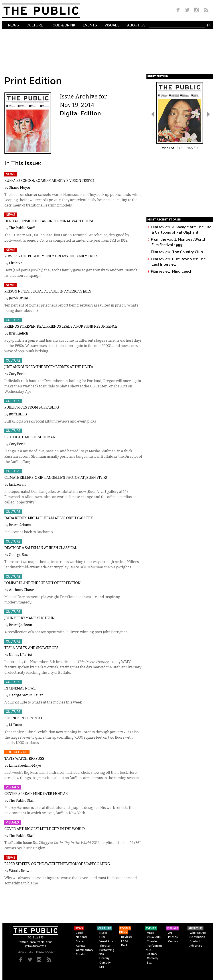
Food (125, 941)
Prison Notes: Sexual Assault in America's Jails (48, 291)
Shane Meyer (20, 187)
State (80, 941)
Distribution (197, 937)
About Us (136, 25)
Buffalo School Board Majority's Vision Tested (49, 181)
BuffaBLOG (18, 414)
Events (90, 25)
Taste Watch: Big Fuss (24, 759)
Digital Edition (80, 113)
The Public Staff (22, 228)
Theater (105, 946)
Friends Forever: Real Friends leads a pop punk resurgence (61, 326)
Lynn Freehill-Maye (25, 765)
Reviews (127, 937)
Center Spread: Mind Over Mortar (36, 794)
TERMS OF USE (25, 952)
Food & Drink (63, 25)
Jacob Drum (19, 298)
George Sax (18, 555)
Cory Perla (17, 374)
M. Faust (36, 695)
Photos (173, 937)
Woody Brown (20, 871)
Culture (35, 25)
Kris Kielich (19, 333)
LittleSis (16, 263)
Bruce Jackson (21, 625)
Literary (105, 958)
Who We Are (198, 933)
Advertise (196, 946)
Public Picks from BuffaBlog (32, 407)
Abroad (81, 946)
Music (103, 933)
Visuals (112, 25)
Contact (195, 941)
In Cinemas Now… (20, 688)
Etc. (102, 967)
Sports (80, 954)
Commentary (85, 950)
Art (170, 933)
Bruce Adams (20, 525)
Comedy (105, 963)
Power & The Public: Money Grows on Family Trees (51, 256)
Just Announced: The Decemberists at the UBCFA (49, 367)
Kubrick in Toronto (23, 718)
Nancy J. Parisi (20, 655)
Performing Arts (106, 952)
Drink (124, 945)
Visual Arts (106, 941)
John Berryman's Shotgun (30, 618)
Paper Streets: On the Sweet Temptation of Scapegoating (57, 864)
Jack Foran (17, 484)
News (13, 25)
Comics (173, 941)
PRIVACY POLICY (45, 952)
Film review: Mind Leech (172, 272)
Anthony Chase (21, 590)
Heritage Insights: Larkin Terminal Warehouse (49, 221)
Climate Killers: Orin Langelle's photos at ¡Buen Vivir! (56, 478)
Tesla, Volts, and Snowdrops (31, 648)
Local (80, 933)
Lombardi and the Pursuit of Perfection (42, 583)
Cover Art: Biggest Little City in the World (45, 829)
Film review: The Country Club (177, 252)
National (82, 937)
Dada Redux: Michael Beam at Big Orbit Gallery (49, 518)
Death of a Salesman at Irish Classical (41, 548)
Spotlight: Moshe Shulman (30, 437)
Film (102, 937)
